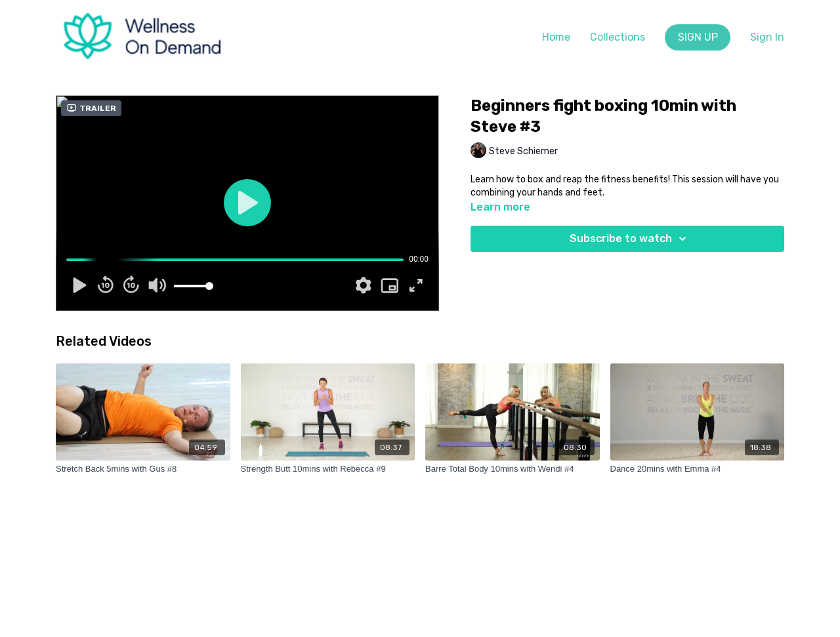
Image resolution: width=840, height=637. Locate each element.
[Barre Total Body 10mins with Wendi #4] (513, 469)
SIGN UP (698, 37)
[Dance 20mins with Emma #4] (698, 469)
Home (556, 37)
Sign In (767, 37)
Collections (618, 37)
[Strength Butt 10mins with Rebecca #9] (328, 469)
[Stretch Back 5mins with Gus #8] (143, 469)
